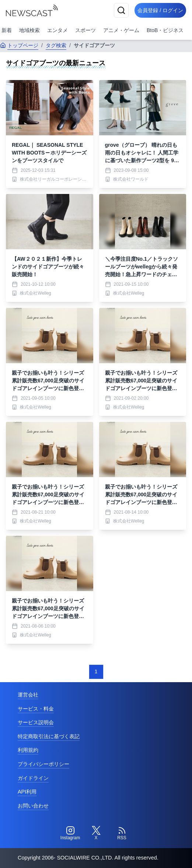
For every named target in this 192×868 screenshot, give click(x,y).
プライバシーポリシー (43, 764)
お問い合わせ (33, 806)
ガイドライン (33, 778)
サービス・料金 (36, 709)
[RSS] (122, 833)
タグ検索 (56, 45)
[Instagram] (70, 833)
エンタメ (57, 30)
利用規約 (28, 750)
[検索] (121, 10)
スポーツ (85, 30)
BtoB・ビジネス (165, 30)
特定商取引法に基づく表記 (49, 736)
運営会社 (28, 695)
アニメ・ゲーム (121, 30)
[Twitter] (96, 833)
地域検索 (29, 30)
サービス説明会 (36, 722)
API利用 (27, 792)
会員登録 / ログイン (160, 10)
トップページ (19, 45)
